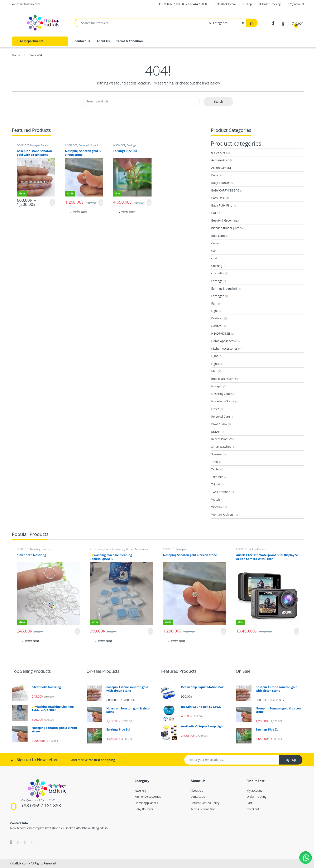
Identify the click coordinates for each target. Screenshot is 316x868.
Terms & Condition (130, 41)
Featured (84, 145)
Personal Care (221, 416)
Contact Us (82, 41)
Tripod (216, 484)
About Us (103, 41)
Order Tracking (270, 4)
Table (215, 462)
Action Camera (221, 168)
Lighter (216, 364)
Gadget (216, 326)
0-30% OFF (23, 145)
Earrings (131, 145)
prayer (216, 431)
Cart (249, 803)
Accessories (219, 160)
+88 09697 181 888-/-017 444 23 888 (183, 4)
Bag (214, 213)
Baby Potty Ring (222, 205)
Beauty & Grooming (224, 220)
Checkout (253, 809)
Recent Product (221, 439)
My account (296, 4)
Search (218, 101)
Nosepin (35, 145)
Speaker (217, 454)
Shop (247, 4)
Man (214, 371)
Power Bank (219, 424)
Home (16, 55)
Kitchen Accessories (224, 348)
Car (214, 251)
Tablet (215, 469)
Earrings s (218, 296)
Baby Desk (218, 198)
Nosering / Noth (222, 394)
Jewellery (141, 791)
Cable (215, 243)
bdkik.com (21, 863)
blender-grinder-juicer (226, 228)
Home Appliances (223, 341)
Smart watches (221, 447)
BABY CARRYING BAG (225, 190)
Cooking (217, 266)
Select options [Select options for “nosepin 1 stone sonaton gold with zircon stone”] (52, 202)
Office (215, 409)
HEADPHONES (221, 333)
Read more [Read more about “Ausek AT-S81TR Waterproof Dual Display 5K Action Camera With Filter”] (296, 631)
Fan (214, 303)
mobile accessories (224, 379)
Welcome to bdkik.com (26, 4)
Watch (215, 500)
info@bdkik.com (225, 4)
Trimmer (217, 477)
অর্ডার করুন (80, 212)
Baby (215, 175)
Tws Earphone (221, 492)
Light (214, 311)
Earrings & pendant (224, 288)
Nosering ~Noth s (223, 401)
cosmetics (218, 273)
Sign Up (291, 760)
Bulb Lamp (218, 236)
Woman (216, 507)
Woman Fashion (222, 515)
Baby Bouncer (221, 183)
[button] (306, 858)
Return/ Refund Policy (205, 803)
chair (215, 258)
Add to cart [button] (101, 202)
